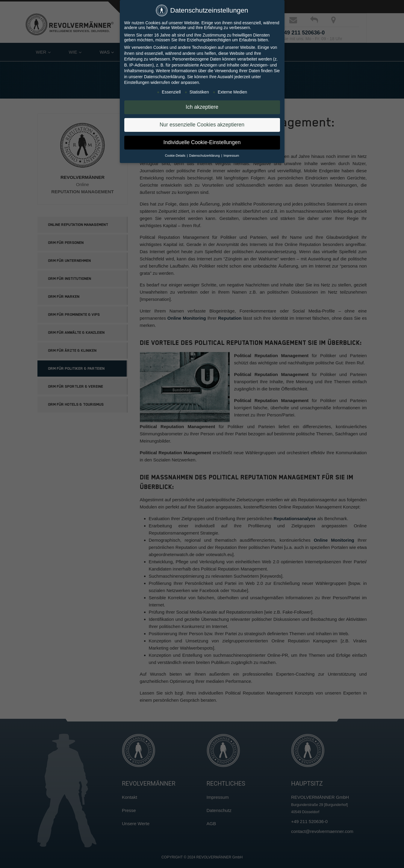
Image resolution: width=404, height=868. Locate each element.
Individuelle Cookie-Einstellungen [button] (202, 141)
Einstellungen (137, 81)
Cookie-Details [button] (176, 154)
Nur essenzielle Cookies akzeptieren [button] (202, 123)
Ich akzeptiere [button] (202, 105)
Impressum (231, 154)
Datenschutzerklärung (164, 75)
